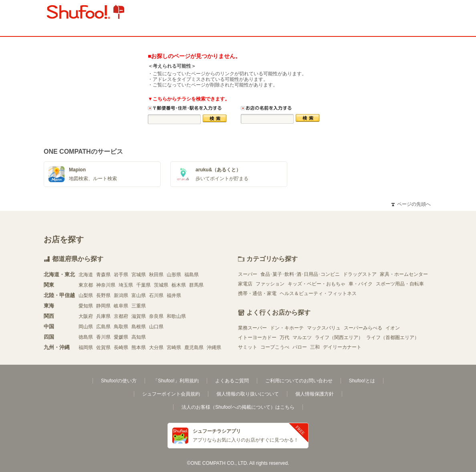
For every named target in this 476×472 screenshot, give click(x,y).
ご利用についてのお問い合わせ (299, 381)
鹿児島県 (194, 347)
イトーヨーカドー (257, 337)
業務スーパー (252, 328)
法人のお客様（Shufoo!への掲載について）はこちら (238, 407)
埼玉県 (126, 285)
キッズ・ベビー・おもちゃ (317, 284)
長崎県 (121, 347)
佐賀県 (103, 347)
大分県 (156, 347)
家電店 (245, 284)
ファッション (270, 284)
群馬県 (196, 285)
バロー (300, 347)
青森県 (103, 275)
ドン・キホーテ (287, 328)
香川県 (103, 337)
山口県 (156, 327)
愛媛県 (121, 337)
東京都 (86, 285)
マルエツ (302, 337)
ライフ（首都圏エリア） (393, 337)
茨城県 (161, 285)
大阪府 (86, 316)
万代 (284, 337)
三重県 (139, 306)
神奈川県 (106, 285)
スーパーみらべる (363, 328)
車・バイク (361, 284)
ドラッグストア (360, 274)
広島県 (103, 327)
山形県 (174, 275)
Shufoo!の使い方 (119, 381)
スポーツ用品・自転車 (400, 284)
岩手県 (121, 275)
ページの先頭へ (411, 204)
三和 (315, 347)
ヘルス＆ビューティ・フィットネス (318, 293)
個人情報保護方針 (315, 394)
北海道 (86, 275)
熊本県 (139, 347)
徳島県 (86, 337)
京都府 (121, 316)
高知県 (139, 337)
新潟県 (121, 295)
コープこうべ (275, 347)
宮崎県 (174, 347)
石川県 (156, 295)
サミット (248, 347)
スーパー (248, 274)
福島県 (192, 275)
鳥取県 (121, 327)
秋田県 (156, 275)
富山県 (139, 295)
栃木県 (179, 285)
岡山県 (86, 327)
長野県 (103, 295)
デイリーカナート (342, 347)
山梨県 (86, 295)
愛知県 (86, 306)
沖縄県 (214, 347)
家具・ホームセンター (404, 274)
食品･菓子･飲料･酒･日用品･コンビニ (300, 274)
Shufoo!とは (362, 381)
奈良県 (156, 316)
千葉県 (143, 285)
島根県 (139, 327)
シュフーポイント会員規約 (171, 394)
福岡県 (86, 347)
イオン (393, 328)
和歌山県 (176, 316)
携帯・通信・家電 (257, 293)
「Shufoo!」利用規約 (176, 381)
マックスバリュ (324, 328)
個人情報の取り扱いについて (248, 394)
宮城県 (139, 275)
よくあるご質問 (232, 381)
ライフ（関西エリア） (339, 337)
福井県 (174, 295)
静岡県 (103, 306)
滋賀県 (139, 316)
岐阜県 (121, 306)
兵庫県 (103, 316)
